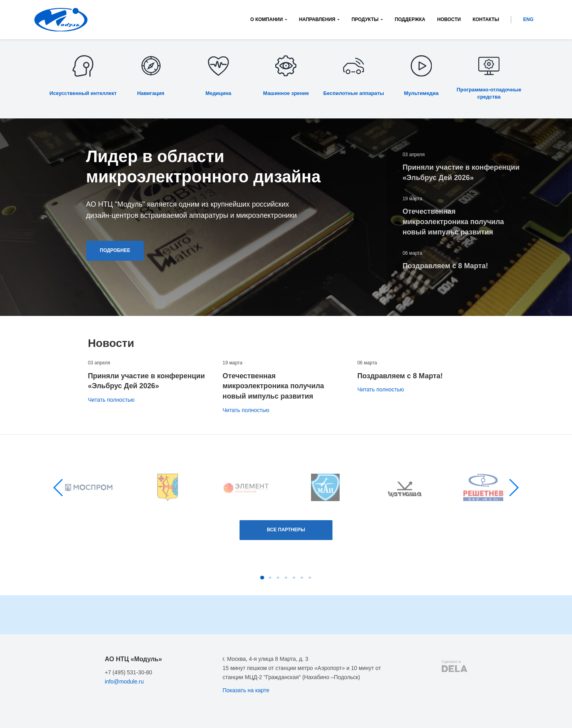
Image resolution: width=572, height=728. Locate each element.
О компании (267, 19)
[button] (59, 488)
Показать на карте (246, 690)
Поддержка (410, 19)
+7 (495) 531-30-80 (129, 672)
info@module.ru (124, 682)
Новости (449, 19)
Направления (317, 19)
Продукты (365, 19)
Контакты (486, 19)
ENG (528, 19)
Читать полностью (111, 400)
